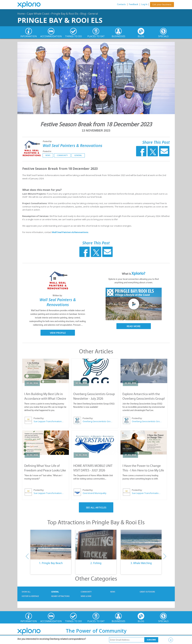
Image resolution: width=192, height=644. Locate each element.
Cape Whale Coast (38, 14)
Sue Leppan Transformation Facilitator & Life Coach (49, 421)
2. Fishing (96, 563)
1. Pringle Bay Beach (51, 563)
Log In (144, 4)
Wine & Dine (86, 596)
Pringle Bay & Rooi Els (65, 14)
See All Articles (96, 507)
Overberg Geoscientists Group (98, 421)
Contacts (121, 4)
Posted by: (47, 141)
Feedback (134, 4)
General (93, 14)
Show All (26, 592)
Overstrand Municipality (95, 493)
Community (62, 155)
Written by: (58, 295)
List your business (162, 5)
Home (21, 14)
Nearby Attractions (60, 596)
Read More (134, 326)
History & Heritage (30, 596)
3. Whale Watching (141, 563)
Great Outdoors (147, 592)
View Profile (58, 333)
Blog (83, 14)
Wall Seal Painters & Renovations (72, 145)
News (48, 155)
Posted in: (47, 151)
